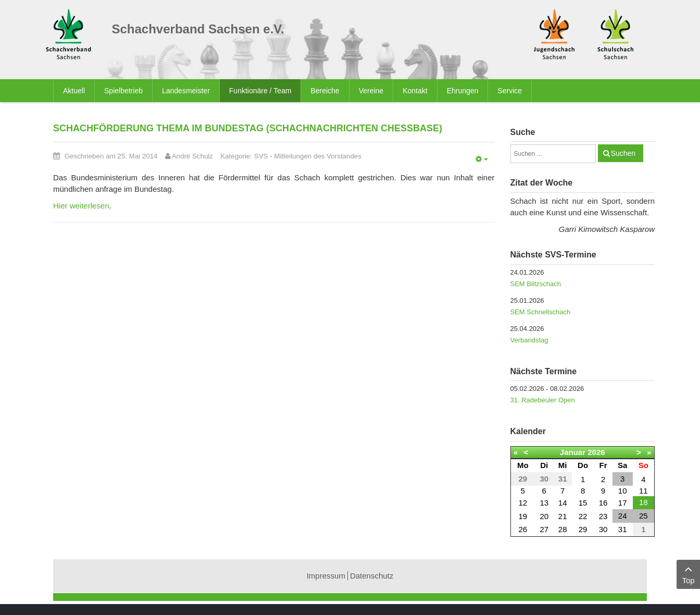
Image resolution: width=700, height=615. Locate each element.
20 (544, 516)
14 (563, 503)
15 (583, 503)
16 (603, 503)
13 (544, 503)
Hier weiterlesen (81, 206)
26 (523, 529)
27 (544, 529)
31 (623, 529)
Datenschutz (372, 576)
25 (643, 516)
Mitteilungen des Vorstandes (318, 156)
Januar (573, 452)
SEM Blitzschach (536, 284)
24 (623, 516)
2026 (596, 452)
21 (563, 516)
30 (603, 529)
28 (563, 529)
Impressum (326, 576)
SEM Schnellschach (541, 312)
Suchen (623, 153)
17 (623, 503)
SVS (261, 156)
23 (603, 516)
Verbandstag (529, 340)
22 (583, 516)
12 (523, 503)
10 (623, 491)
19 (523, 516)
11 (643, 491)
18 (643, 502)
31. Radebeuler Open (543, 400)
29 (583, 529)
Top (688, 574)
